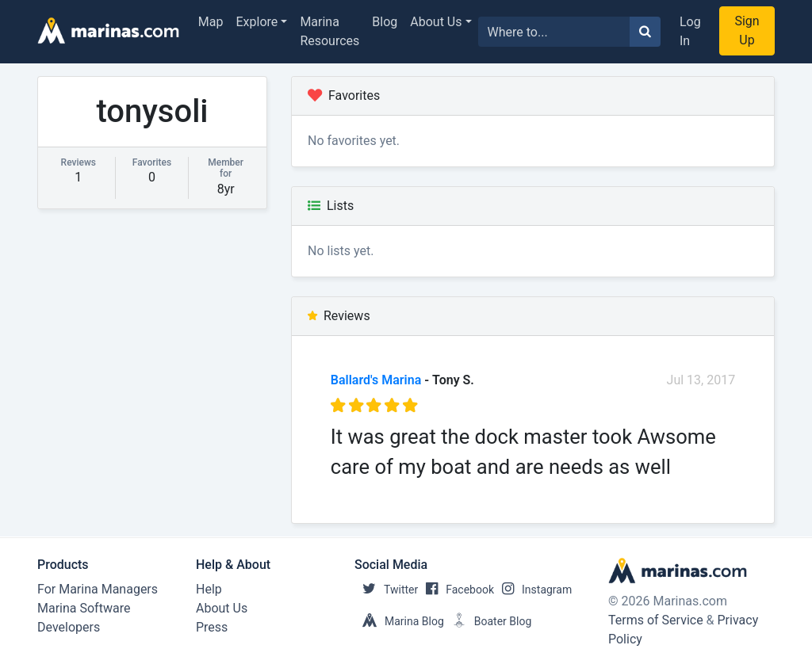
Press (212, 627)
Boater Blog (488, 621)
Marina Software (84, 608)
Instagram (533, 590)
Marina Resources (329, 31)
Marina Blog (399, 621)
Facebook (456, 590)
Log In (690, 31)
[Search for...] (554, 32)
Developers (69, 627)
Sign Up (747, 31)
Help (209, 589)
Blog (385, 22)
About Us (436, 22)
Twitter (386, 590)
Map (211, 22)
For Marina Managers (98, 589)
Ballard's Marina (376, 380)
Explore (257, 22)
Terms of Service (656, 620)
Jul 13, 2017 (701, 380)
